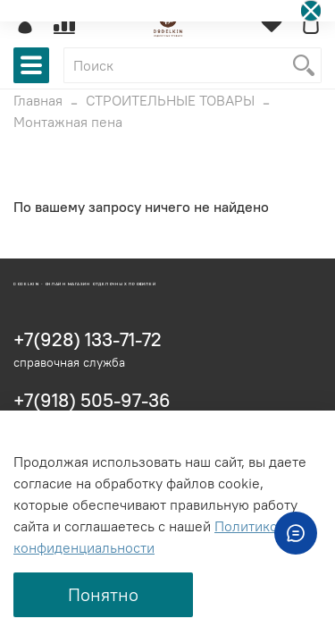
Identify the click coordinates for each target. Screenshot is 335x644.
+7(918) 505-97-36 (92, 400)
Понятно (103, 594)
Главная (38, 100)
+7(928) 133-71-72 (88, 339)
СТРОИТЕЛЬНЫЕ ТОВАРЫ (170, 100)
